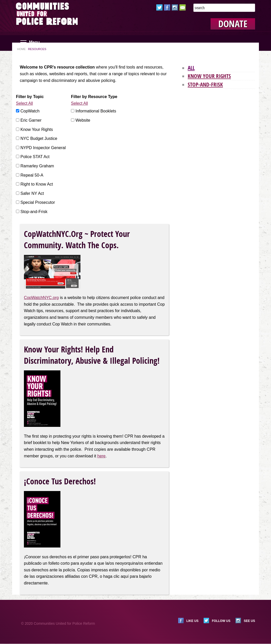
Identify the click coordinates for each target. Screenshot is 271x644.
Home (21, 49)
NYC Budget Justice (39, 138)
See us (249, 621)
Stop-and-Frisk (34, 212)
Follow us (221, 621)
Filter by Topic (30, 97)
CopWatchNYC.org (41, 298)
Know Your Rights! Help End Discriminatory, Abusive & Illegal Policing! (92, 355)
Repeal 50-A (32, 175)
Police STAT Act (35, 157)
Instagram (175, 7)
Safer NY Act (32, 193)
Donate (233, 24)
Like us (192, 621)
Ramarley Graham (37, 166)
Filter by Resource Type (94, 97)
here (101, 456)
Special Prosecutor (38, 202)
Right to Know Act (37, 184)
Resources (37, 49)
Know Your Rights (37, 129)
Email (183, 7)
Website (83, 120)
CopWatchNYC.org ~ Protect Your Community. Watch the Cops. (77, 239)
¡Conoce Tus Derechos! (60, 481)
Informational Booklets (96, 111)
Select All (24, 103)
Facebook (167, 7)
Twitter (159, 7)
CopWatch (30, 111)
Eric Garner (31, 120)
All (191, 68)
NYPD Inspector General (43, 148)
